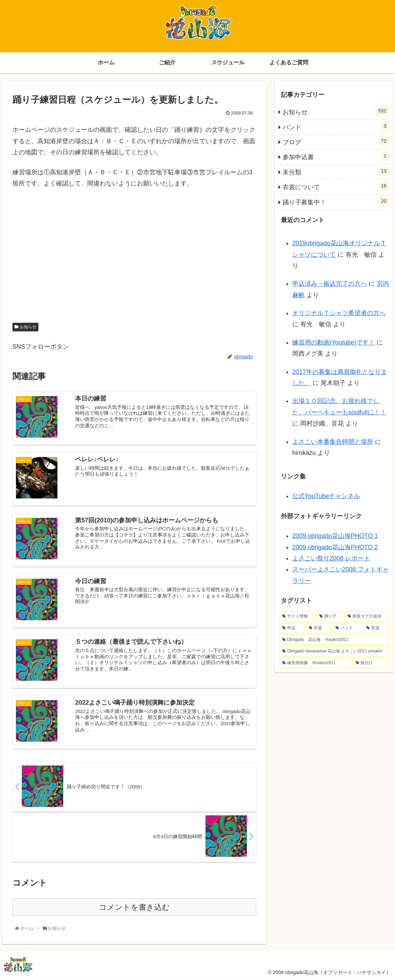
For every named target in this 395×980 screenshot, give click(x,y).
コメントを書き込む (134, 907)
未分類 (336, 171)
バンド (336, 126)
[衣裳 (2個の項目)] (318, 628)
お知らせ (28, 327)
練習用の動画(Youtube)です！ (334, 342)
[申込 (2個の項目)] (292, 628)
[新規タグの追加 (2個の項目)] (366, 616)
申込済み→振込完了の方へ (330, 284)
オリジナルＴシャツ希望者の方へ (339, 313)
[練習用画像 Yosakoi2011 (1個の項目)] (315, 663)
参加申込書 (336, 156)
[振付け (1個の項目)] (370, 663)
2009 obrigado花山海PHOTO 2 (335, 547)
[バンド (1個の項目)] (347, 628)
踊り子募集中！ (336, 201)
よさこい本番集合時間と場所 (333, 442)
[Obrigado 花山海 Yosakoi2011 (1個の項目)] (334, 640)
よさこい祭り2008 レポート (331, 558)
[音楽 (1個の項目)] (376, 628)
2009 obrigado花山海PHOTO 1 (335, 536)
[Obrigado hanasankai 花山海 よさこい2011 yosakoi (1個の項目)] (334, 651)
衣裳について (336, 186)
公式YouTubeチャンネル (326, 496)
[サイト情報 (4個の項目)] (297, 616)
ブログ (336, 141)
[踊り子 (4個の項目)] (330, 616)
